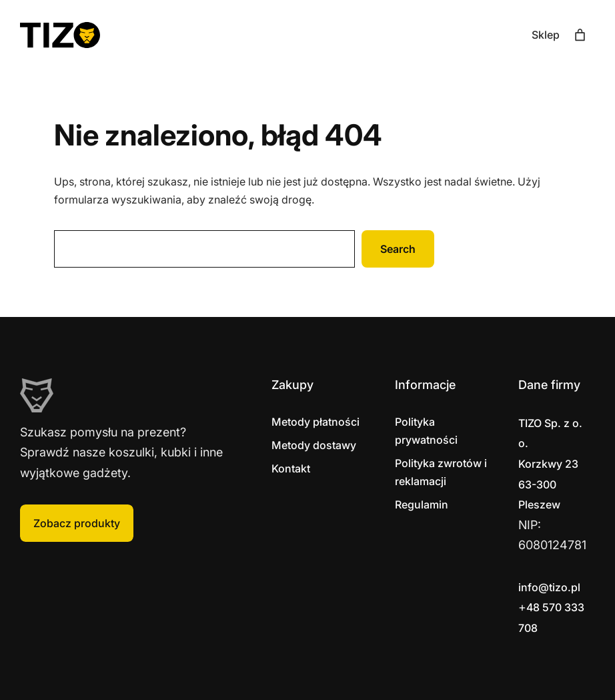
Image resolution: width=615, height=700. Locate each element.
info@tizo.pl (549, 587)
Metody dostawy (314, 445)
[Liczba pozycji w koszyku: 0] (580, 35)
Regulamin (422, 504)
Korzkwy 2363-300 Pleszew (550, 464)
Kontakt (291, 468)
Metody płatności (316, 422)
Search (398, 249)
